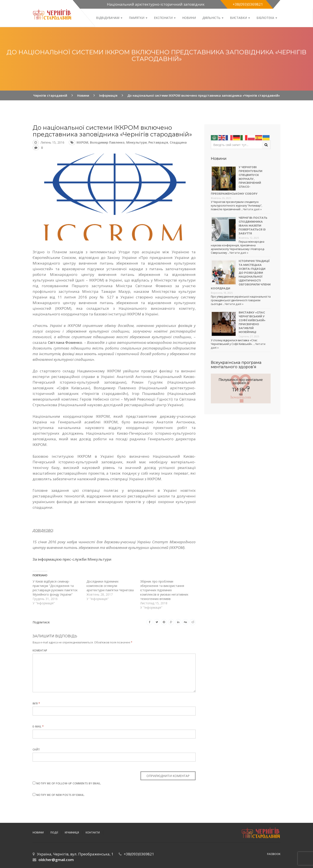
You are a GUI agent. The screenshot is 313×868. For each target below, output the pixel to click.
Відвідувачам (109, 18)
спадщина (178, 142)
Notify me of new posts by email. (61, 795)
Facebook (274, 854)
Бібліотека (267, 18)
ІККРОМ (82, 142)
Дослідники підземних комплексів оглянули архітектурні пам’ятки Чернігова (110, 586)
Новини (189, 18)
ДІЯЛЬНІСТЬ (213, 18)
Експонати (165, 18)
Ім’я (36, 703)
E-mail (38, 726)
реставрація (158, 142)
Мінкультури (137, 142)
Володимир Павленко (107, 142)
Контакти (93, 832)
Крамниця (72, 832)
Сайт (36, 750)
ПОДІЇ (54, 832)
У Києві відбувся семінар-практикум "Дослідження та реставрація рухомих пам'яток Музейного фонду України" (55, 588)
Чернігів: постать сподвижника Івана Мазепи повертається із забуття (253, 226)
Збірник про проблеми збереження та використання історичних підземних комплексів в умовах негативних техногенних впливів (164, 590)
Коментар (40, 650)
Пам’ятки (138, 18)
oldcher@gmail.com (56, 860)
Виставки (240, 18)
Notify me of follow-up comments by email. (69, 783)
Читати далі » (252, 209)
